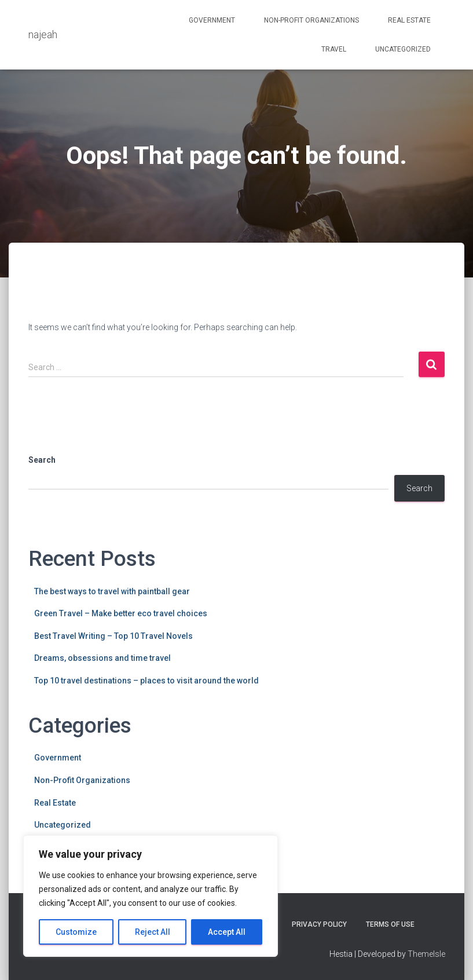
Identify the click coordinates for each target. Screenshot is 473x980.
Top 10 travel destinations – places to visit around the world (146, 681)
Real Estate (409, 20)
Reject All (153, 932)
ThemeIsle (426, 954)
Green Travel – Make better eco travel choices (121, 613)
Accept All (227, 932)
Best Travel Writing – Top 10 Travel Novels (113, 636)
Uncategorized (403, 49)
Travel (334, 49)
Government (212, 20)
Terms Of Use (390, 924)
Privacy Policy (319, 924)
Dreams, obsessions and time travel (102, 658)
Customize (76, 932)
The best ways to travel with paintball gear (112, 591)
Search (42, 460)
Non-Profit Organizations (311, 20)
